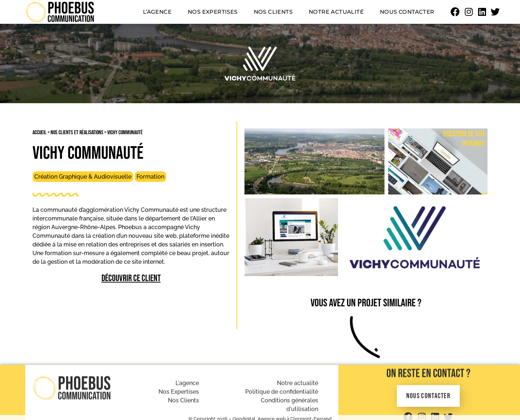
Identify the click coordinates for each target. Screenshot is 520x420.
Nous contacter (407, 12)
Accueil (40, 133)
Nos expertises (213, 12)
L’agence (157, 12)
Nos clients (273, 12)
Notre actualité (336, 12)
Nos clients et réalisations (77, 133)
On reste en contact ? (428, 405)
